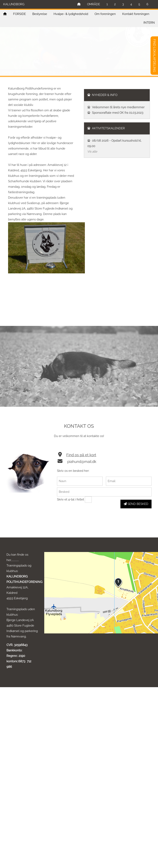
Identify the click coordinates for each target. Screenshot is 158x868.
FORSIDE (19, 14)
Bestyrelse (40, 14)
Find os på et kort (81, 455)
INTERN (149, 23)
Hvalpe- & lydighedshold (71, 14)
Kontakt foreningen (136, 14)
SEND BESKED (136, 504)
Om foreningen (105, 14)
